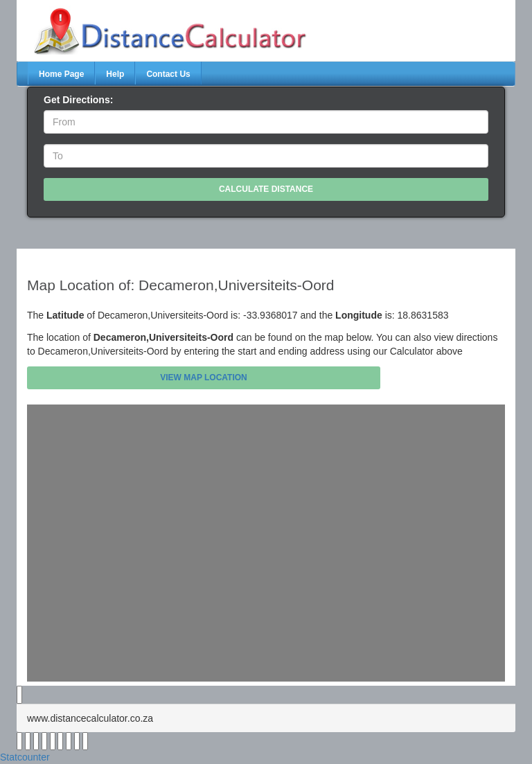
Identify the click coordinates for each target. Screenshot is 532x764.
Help (115, 74)
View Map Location (204, 377)
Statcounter (25, 757)
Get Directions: (78, 100)
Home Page (61, 74)
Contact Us (168, 74)
